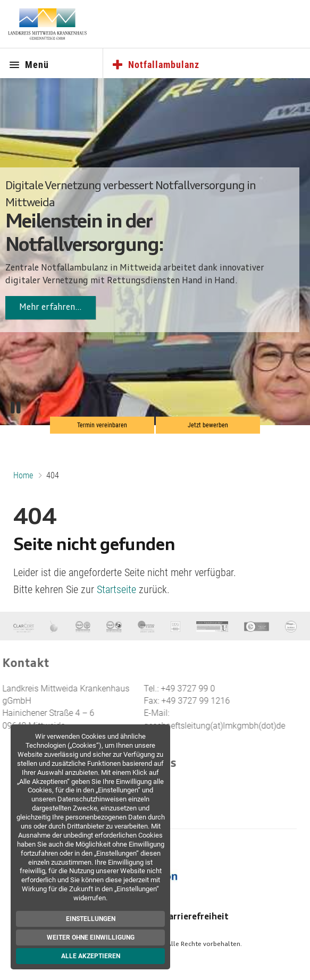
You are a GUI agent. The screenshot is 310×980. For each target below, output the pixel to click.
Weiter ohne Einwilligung (93, 937)
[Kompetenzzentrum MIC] (114, 626)
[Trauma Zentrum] (212, 626)
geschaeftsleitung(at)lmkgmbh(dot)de (200, 726)
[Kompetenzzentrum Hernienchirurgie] (83, 626)
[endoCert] (257, 626)
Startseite (116, 589)
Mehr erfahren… (51, 308)
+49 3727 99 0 (174, 688)
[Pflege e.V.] (291, 626)
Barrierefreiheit (196, 917)
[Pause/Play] (16, 408)
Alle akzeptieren (93, 956)
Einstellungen (93, 919)
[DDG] (175, 626)
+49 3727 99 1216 (182, 701)
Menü (29, 65)
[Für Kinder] (146, 626)
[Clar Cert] (24, 626)
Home (23, 475)
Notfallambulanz (156, 65)
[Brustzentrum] (55, 626)
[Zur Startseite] (47, 24)
